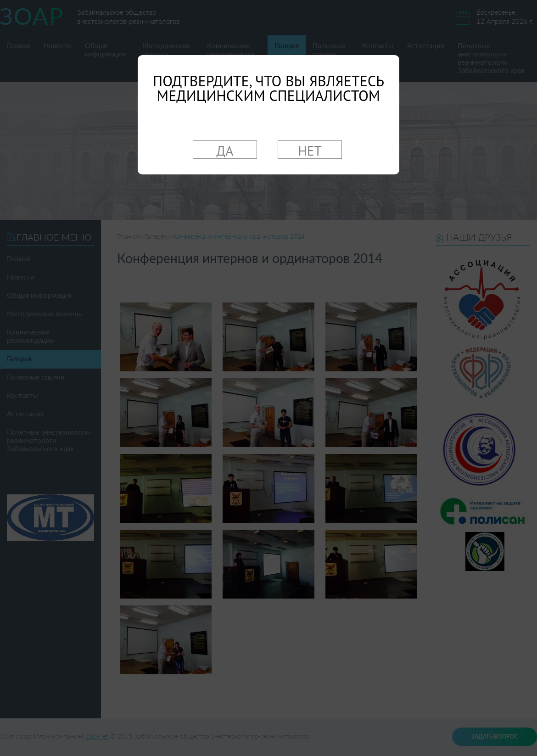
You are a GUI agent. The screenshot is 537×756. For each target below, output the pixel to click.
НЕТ (310, 150)
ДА (225, 150)
